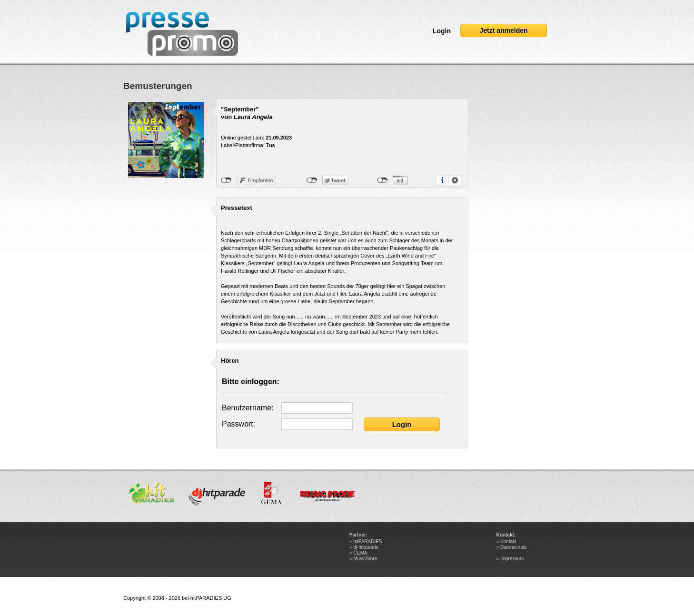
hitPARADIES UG (211, 598)
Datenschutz (514, 547)
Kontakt (508, 541)
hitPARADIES (367, 541)
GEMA (360, 553)
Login (442, 31)
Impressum (512, 559)
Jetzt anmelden (503, 30)
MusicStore (365, 559)
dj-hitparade (366, 547)
